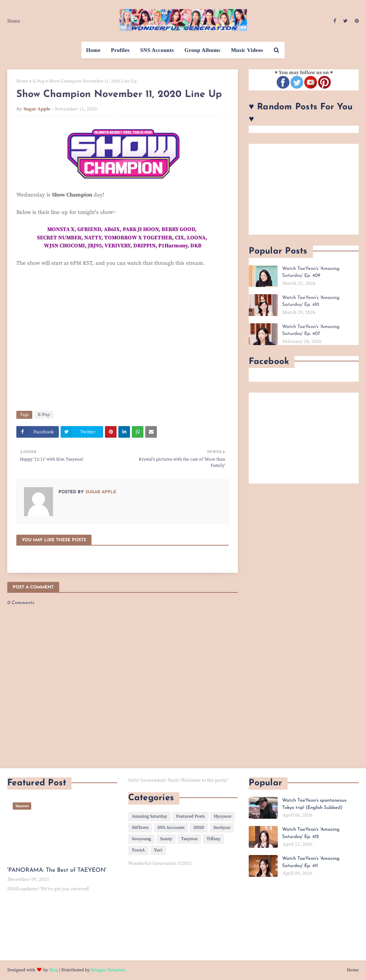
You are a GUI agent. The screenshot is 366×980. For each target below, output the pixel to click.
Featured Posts (190, 816)
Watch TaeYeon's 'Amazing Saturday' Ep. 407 (311, 330)
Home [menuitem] (93, 50)
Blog (54, 970)
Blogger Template (108, 970)
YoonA (138, 850)
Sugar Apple (37, 109)
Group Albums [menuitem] (202, 50)
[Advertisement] (304, 189)
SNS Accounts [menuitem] (157, 50)
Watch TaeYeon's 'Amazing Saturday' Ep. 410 (311, 301)
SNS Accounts (171, 828)
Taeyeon (189, 839)
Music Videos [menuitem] (247, 50)
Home (14, 21)
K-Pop (39, 81)
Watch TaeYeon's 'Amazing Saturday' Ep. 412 (311, 833)
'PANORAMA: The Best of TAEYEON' (57, 870)
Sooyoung (141, 839)
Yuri (158, 850)
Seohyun (222, 828)
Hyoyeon (223, 816)
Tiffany (213, 839)
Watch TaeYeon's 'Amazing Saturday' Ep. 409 (311, 272)
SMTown (140, 828)
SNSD (199, 828)
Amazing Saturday (149, 816)
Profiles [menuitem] (120, 50)
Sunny (166, 839)
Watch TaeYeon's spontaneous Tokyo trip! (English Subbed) (314, 804)
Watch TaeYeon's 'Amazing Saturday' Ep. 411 (311, 862)
